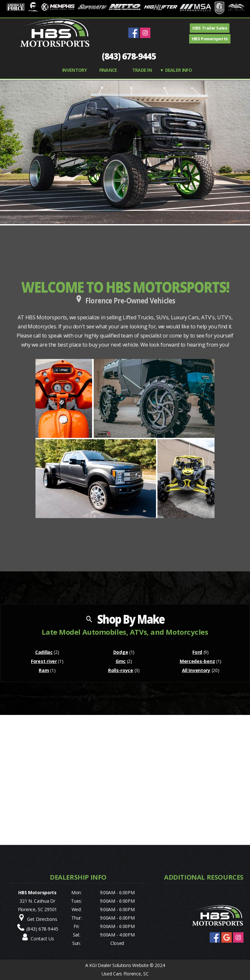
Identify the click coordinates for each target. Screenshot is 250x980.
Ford (197, 652)
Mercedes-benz (197, 661)
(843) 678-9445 (129, 56)
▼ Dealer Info (176, 70)
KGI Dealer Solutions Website (119, 965)
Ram (44, 670)
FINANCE (108, 70)
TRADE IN (142, 70)
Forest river (44, 661)
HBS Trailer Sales (210, 28)
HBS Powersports (210, 39)
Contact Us (42, 939)
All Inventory (196, 670)
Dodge (121, 652)
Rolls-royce (121, 670)
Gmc (121, 661)
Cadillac (44, 652)
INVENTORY (74, 70)
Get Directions (42, 919)
